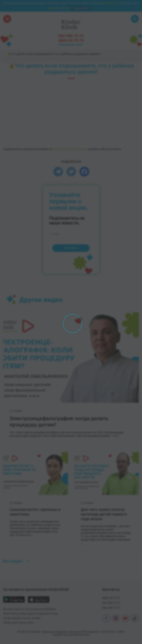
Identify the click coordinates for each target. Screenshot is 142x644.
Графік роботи (81, 8)
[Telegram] (58, 172)
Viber (67, 8)
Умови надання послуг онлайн (22, 618)
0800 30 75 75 (111, 3)
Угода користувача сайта (19, 622)
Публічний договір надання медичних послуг (31, 614)
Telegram (54, 8)
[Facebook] (84, 172)
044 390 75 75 (111, 603)
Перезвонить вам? (71, 45)
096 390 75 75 (71, 36)
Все (13, 561)
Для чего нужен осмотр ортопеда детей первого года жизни (104, 514)
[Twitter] (71, 172)
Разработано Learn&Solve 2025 (71, 635)
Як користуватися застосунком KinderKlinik (29, 609)
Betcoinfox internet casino (69, 149)
